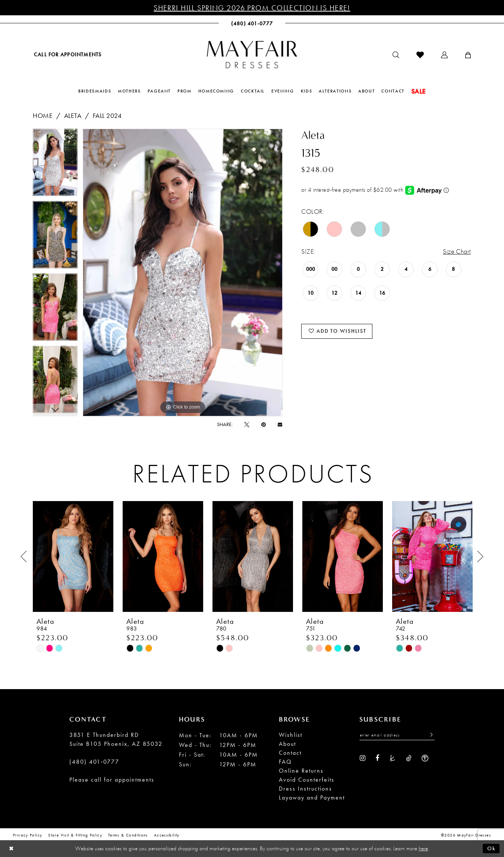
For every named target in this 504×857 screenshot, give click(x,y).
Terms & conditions (128, 835)
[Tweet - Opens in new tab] (247, 424)
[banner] (252, 54)
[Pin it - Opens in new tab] (264, 424)
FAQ (285, 762)
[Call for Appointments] (67, 54)
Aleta (73, 115)
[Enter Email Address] (397, 735)
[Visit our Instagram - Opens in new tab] (363, 758)
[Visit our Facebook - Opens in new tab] (377, 758)
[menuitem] (67, 54)
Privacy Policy (28, 835)
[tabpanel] (55, 165)
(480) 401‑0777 (94, 762)
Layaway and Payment (312, 797)
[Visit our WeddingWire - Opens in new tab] (425, 758)
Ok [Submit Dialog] (492, 848)
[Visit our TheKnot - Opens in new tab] (393, 758)
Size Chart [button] (457, 251)
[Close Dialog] (11, 849)
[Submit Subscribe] (429, 735)
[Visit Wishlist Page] (420, 55)
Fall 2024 (107, 115)
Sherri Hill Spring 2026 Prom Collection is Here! (252, 8)
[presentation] (73, 556)
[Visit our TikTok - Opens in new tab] (409, 758)
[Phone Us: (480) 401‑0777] (252, 23)
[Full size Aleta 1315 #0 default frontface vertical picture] (183, 273)
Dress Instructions (305, 789)
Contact (290, 753)
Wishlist (291, 735)
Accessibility (167, 835)
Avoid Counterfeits (307, 780)
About (287, 744)
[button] (444, 55)
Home (43, 115)
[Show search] (396, 55)
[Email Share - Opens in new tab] (280, 424)
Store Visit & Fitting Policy (75, 835)
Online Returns (301, 771)
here (423, 848)
